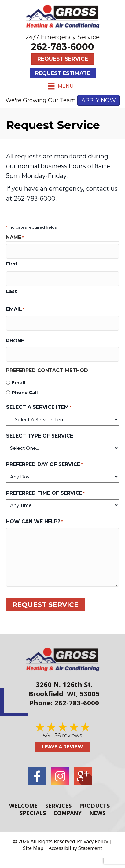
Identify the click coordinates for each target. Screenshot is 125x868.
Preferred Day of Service (44, 465)
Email (15, 310)
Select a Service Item (39, 407)
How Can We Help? (34, 522)
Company (68, 813)
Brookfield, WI (52, 693)
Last (11, 291)
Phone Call (25, 392)
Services (58, 806)
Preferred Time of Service (45, 493)
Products (94, 806)
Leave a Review (63, 746)
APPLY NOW (99, 100)
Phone (15, 341)
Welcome (23, 806)
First (12, 264)
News (97, 813)
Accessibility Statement (75, 848)
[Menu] (61, 86)
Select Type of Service (40, 436)
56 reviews (68, 735)
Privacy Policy (93, 841)
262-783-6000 (63, 47)
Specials (33, 813)
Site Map (33, 848)
